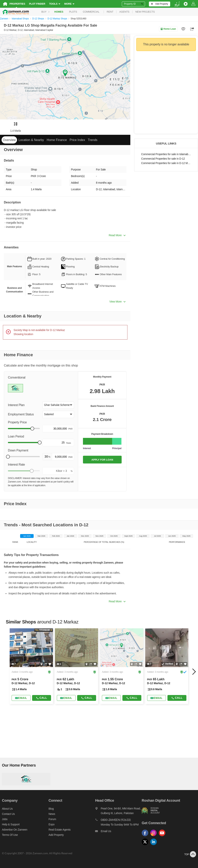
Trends (93, 140)
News (52, 814)
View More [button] (117, 302)
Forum (52, 819)
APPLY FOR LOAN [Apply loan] (102, 460)
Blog (51, 809)
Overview (9, 140)
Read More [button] (117, 235)
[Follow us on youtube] (163, 836)
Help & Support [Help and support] (11, 824)
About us (7, 809)
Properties (17, 4)
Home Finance (57, 140)
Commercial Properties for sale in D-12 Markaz (166, 163)
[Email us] (118, 832)
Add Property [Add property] (56, 835)
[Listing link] (31, 666)
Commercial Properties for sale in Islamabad (166, 154)
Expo (52, 824)
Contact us (8, 814)
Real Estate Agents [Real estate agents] (60, 830)
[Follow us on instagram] (154, 836)
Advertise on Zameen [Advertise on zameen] (15, 830)
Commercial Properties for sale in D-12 (163, 159)
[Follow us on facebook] (146, 836)
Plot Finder (37, 4)
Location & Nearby (31, 140)
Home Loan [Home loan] (168, 29)
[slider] (32, 429)
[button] (58, 405)
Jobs (5, 819)
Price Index (77, 140)
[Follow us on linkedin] (154, 845)
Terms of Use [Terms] (10, 835)
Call (41, 698)
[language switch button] (177, 4)
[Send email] (21, 698)
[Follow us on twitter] (146, 845)
